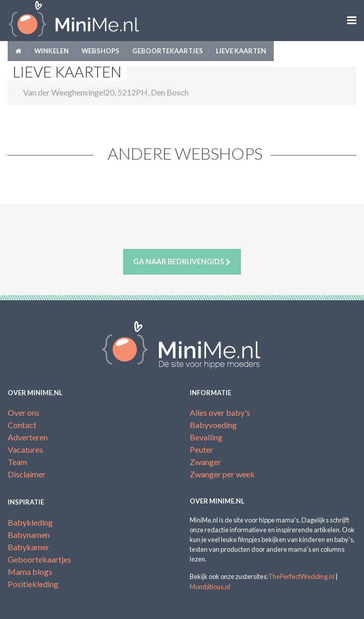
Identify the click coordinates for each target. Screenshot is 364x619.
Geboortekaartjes (168, 51)
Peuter (201, 449)
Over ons (24, 412)
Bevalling (206, 437)
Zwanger (205, 462)
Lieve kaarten (241, 51)
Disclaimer (27, 474)
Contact (22, 425)
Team (17, 462)
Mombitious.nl (210, 587)
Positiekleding (33, 584)
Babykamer (28, 547)
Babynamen (29, 535)
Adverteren (28, 437)
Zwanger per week (222, 474)
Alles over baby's (220, 412)
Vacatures (25, 449)
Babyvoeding (213, 425)
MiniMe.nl (91, 21)
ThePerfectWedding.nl (301, 576)
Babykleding (30, 522)
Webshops (100, 51)
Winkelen (52, 51)
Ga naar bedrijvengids (182, 262)
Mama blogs (30, 572)
